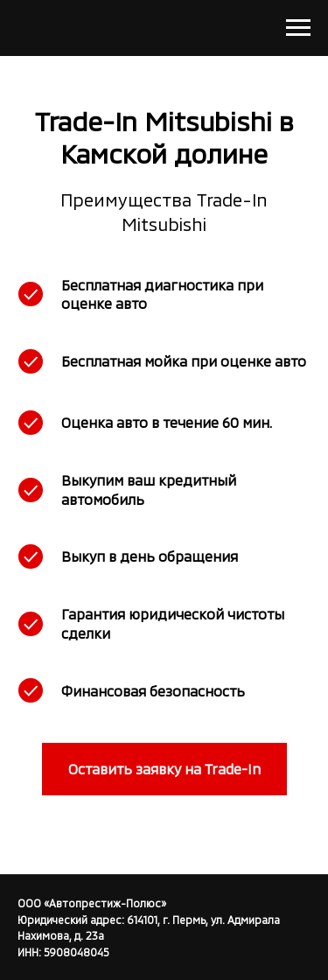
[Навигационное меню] (298, 28)
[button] (164, 769)
